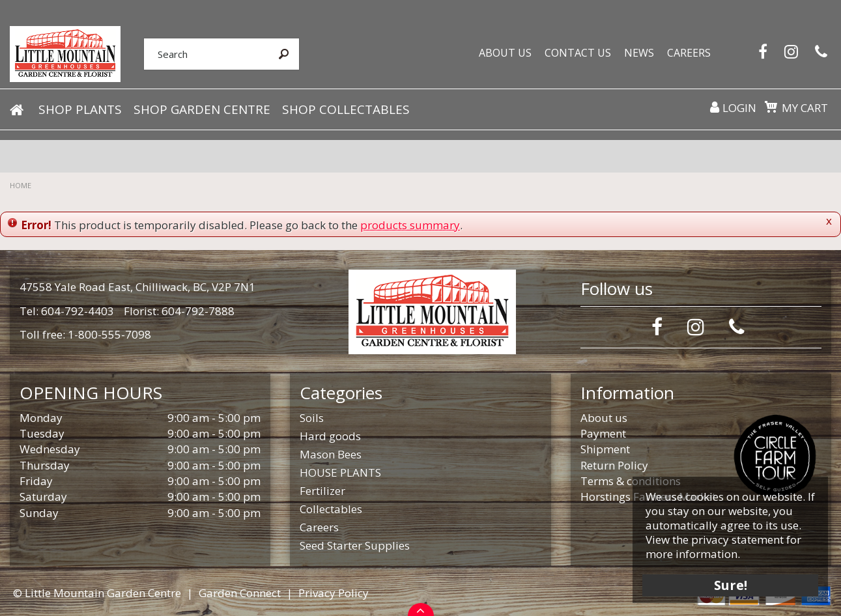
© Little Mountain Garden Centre (97, 593)
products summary (410, 225)
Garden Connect (240, 593)
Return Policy (614, 465)
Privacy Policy (334, 593)
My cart (805, 108)
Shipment (605, 449)
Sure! (731, 585)
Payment (603, 433)
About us (604, 418)
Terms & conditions (631, 481)
